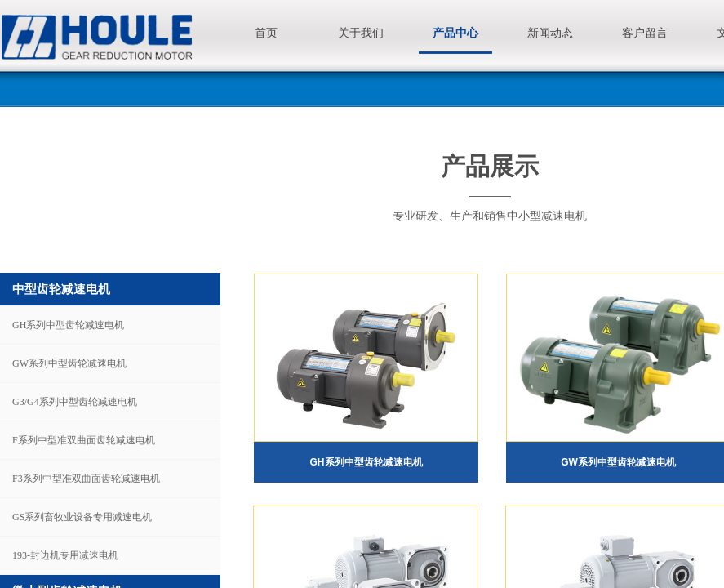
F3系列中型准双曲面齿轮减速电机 (86, 479)
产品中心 (455, 33)
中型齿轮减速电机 (61, 289)
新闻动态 (550, 33)
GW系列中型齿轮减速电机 (69, 363)
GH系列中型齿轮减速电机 (68, 325)
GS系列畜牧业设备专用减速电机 (82, 517)
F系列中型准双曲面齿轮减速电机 (84, 440)
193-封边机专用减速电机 (65, 555)
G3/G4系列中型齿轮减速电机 (75, 402)
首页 (266, 33)
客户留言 (645, 33)
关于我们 (361, 33)
